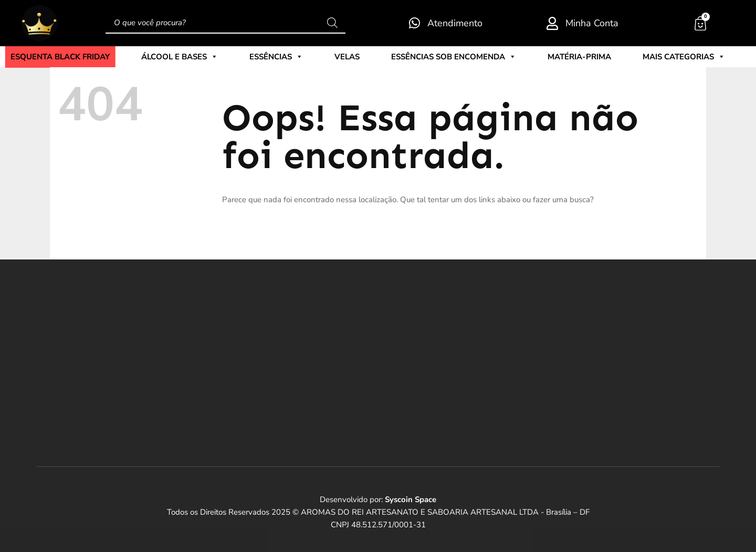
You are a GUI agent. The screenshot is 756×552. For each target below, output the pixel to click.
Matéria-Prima (579, 57)
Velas (347, 57)
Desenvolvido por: (378, 499)
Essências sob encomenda (454, 57)
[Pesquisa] (332, 23)
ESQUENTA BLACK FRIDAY (60, 57)
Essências (276, 57)
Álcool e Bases (180, 57)
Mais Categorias (684, 57)
